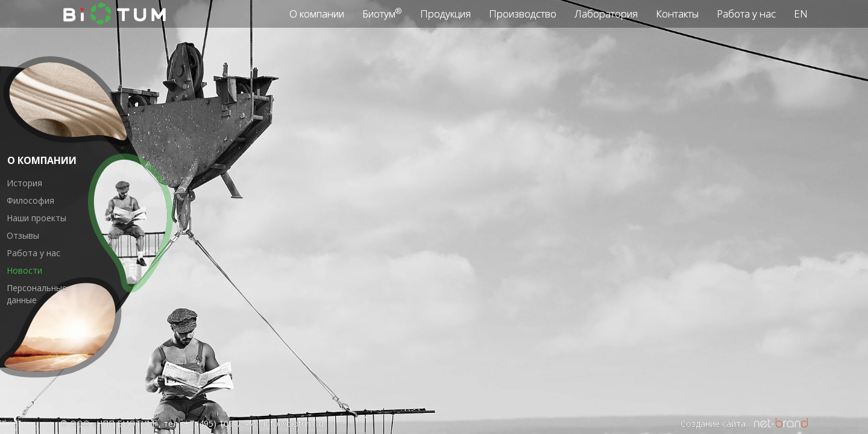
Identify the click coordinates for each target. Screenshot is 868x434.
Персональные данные (37, 294)
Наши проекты (36, 218)
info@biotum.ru (294, 423)
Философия (30, 200)
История (24, 183)
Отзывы (23, 235)
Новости (24, 270)
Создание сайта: (714, 423)
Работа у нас (33, 253)
